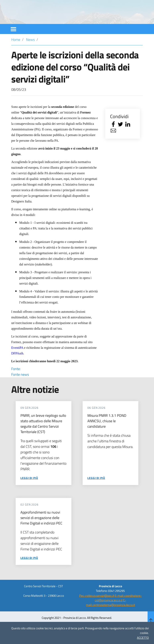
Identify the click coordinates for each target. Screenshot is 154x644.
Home (16, 50)
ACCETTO (143, 638)
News (30, 50)
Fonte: (55, 383)
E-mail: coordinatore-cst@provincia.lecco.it (118, 609)
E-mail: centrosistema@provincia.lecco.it (110, 613)
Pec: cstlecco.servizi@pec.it (97, 606)
